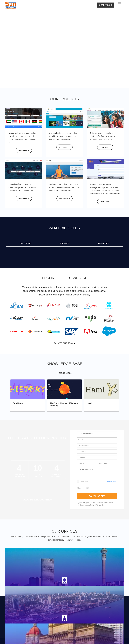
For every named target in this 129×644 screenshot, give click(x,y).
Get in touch (105, 5)
